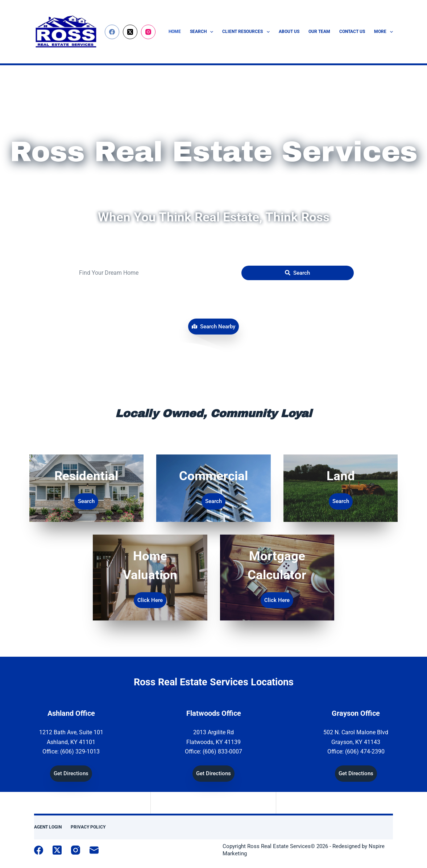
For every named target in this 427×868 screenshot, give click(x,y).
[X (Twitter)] (130, 32)
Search (203, 32)
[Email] (94, 850)
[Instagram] (148, 32)
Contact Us (352, 32)
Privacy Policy (88, 827)
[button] (213, 327)
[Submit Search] (297, 273)
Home (175, 32)
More (384, 32)
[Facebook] (112, 32)
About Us (289, 32)
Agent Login (48, 827)
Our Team (319, 32)
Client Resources (247, 32)
